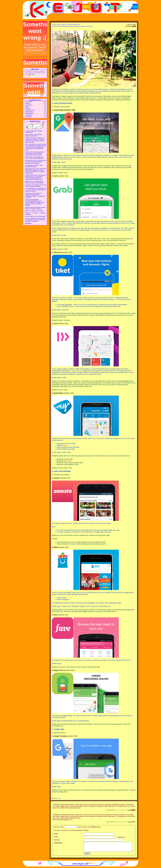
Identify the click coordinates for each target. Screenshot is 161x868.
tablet (27, 107)
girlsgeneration (30, 113)
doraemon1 (29, 115)
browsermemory (30, 110)
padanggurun (29, 112)
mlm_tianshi (29, 102)
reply (130, 810)
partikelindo (29, 117)
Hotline (65, 445)
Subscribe (120, 837)
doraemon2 (29, 105)
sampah (28, 108)
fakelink (28, 103)
